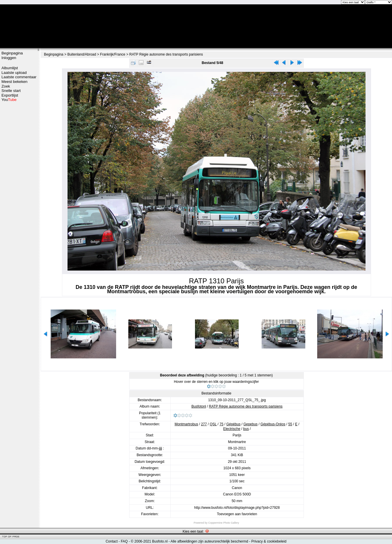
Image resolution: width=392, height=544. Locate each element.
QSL (213, 424)
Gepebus (250, 424)
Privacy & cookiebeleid (269, 541)
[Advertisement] (19, 194)
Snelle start (11, 91)
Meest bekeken (14, 82)
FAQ (124, 541)
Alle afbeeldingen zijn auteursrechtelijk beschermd (209, 541)
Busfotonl (199, 406)
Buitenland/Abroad (82, 54)
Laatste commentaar (19, 77)
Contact (112, 541)
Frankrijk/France (113, 54)
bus (246, 429)
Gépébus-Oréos (273, 424)
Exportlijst (10, 95)
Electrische (232, 429)
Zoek (6, 86)
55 (290, 424)
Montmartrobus (186, 424)
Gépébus (234, 424)
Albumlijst (10, 68)
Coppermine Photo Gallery (224, 523)
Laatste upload (14, 73)
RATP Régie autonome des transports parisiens (166, 54)
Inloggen (9, 58)
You (9, 100)
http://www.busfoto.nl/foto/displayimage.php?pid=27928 (237, 508)
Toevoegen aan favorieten (237, 514)
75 (221, 424)
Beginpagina (12, 53)
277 (204, 424)
